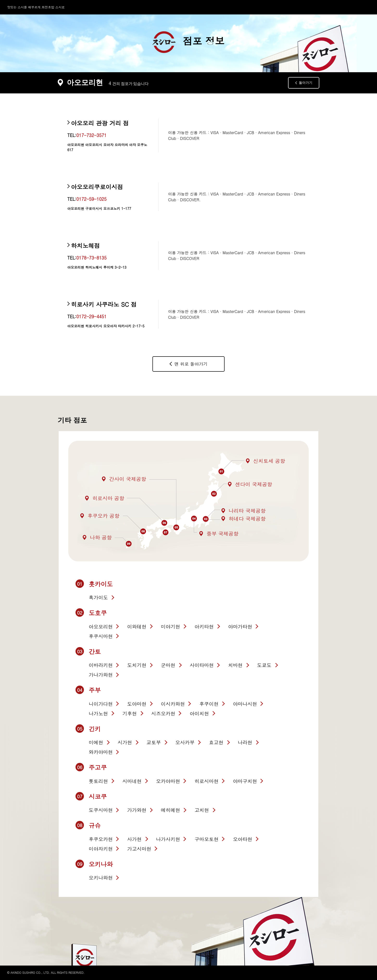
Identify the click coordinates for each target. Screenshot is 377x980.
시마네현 (132, 781)
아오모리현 (101, 626)
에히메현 (170, 810)
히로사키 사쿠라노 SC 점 (104, 304)
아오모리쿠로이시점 (97, 187)
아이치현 (199, 713)
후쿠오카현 (101, 839)
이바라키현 (101, 665)
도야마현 (137, 704)
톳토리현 (98, 781)
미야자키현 (101, 849)
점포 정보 (188, 42)
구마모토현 (207, 839)
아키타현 (204, 626)
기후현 (130, 713)
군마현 (168, 665)
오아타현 (243, 839)
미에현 (96, 742)
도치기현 (137, 665)
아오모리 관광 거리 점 (100, 123)
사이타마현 (202, 665)
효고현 (216, 742)
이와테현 (137, 626)
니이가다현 (101, 704)
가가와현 (137, 810)
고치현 (202, 810)
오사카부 (185, 742)
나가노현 (98, 713)
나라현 (245, 742)
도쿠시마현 (101, 810)
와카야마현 (101, 752)
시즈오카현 (163, 713)
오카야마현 (168, 781)
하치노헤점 (85, 246)
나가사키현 (168, 839)
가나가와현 (101, 675)
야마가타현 (240, 626)
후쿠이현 (209, 704)
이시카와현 (173, 704)
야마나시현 (245, 704)
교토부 (154, 742)
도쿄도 (264, 665)
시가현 (125, 742)
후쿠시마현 (101, 636)
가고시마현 (139, 849)
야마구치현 (245, 781)
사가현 (134, 839)
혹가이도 (98, 597)
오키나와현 (101, 878)
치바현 (235, 665)
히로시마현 (207, 781)
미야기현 (170, 626)
